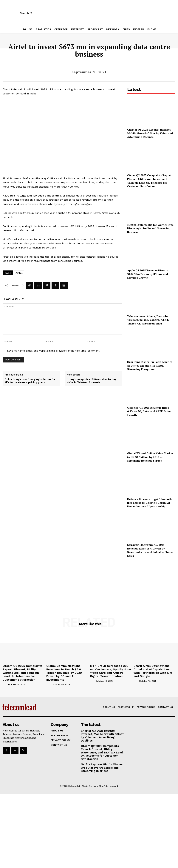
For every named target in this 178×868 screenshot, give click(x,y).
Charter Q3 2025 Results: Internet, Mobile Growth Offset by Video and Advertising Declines (150, 133)
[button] (27, 13)
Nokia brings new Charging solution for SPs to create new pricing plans (30, 381)
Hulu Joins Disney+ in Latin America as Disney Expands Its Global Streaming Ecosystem (150, 365)
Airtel (19, 273)
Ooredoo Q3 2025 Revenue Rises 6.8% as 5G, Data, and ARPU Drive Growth (149, 411)
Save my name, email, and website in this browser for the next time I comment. (54, 351)
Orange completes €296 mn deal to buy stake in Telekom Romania (91, 381)
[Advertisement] (151, 582)
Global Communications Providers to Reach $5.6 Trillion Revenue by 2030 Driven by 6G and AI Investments (67, 670)
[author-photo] (5, 682)
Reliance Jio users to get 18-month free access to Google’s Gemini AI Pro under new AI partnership (149, 503)
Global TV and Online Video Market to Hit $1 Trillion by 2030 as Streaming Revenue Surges (150, 457)
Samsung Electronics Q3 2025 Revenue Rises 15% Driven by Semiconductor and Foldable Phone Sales (150, 550)
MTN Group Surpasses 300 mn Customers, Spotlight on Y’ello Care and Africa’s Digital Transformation (109, 670)
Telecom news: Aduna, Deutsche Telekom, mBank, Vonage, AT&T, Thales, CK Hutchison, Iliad (148, 320)
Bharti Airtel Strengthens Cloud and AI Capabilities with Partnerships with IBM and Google (154, 669)
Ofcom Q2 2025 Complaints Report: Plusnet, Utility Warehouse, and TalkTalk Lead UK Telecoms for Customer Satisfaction (150, 181)
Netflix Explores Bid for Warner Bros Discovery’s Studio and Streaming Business (150, 228)
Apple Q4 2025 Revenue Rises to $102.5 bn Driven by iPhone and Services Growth (148, 274)
